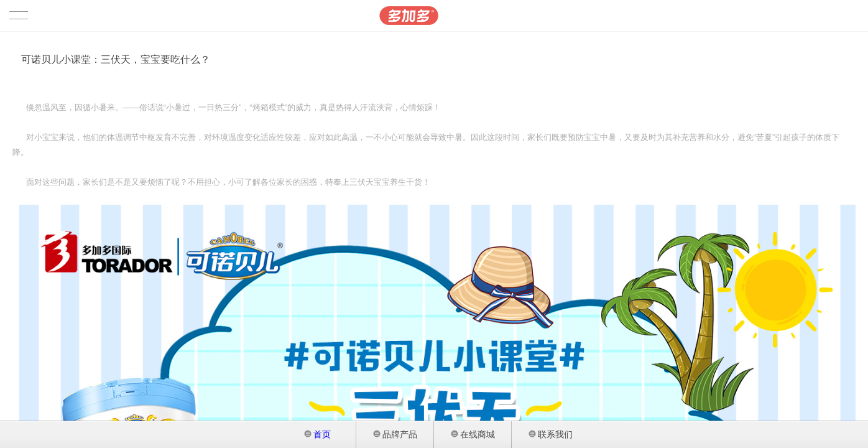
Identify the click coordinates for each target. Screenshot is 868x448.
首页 (318, 434)
